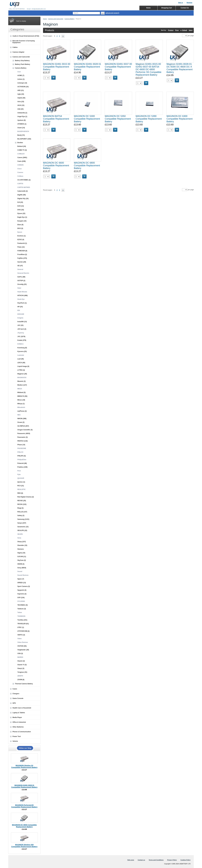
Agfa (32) (21, 94)
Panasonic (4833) (24, 433)
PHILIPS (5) (22, 456)
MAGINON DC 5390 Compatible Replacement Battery (149, 119)
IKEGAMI (21, 314)
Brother (20, 143)
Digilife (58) (22, 195)
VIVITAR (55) (22, 646)
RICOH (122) (22, 504)
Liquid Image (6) (23, 366)
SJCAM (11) (22, 557)
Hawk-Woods (22, 292)
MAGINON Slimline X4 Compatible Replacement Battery (24, 766)
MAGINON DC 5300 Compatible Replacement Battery (87, 119)
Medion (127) (22, 385)
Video (19, 639)
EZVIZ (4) (21, 240)
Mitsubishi (21, 407)
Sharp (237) (22, 542)
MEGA (20, 389)
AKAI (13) (21, 105)
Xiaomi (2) (21, 661)
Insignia (20, 318)
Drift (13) (21, 206)
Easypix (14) (22, 221)
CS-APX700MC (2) (24, 180)
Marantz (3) (21, 381)
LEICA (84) (21, 363)
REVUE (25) (22, 501)
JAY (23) (20, 325)
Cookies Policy (186, 860)
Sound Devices (23, 575)
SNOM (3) (21, 564)
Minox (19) (21, 400)
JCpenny (21, 333)
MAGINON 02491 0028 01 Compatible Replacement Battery (88, 67)
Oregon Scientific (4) (25, 430)
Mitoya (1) (21, 404)
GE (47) (20, 266)
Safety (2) (21, 516)
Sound (20, 571)
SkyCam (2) (22, 560)
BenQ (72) (21, 135)
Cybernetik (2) (23, 191)
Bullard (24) (22, 146)
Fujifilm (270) (22, 258)
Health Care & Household (22, 708)
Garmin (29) (22, 262)
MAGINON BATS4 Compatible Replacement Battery (56, 119)
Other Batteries (18, 727)
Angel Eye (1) (22, 117)
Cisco (20, 169)
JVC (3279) (21, 337)
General (20, 269)
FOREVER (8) (22, 251)
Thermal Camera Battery (24, 684)
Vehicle (15, 741)
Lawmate (21, 355)
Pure (19, 471)
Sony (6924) (22, 568)
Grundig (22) (22, 284)
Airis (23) (21, 102)
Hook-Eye (21, 299)
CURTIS (20, 184)
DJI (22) (20, 202)
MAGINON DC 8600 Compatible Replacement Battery (24, 826)
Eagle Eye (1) (22, 217)
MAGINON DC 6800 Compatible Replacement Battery (87, 165)
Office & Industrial (19, 722)
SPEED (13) (22, 583)
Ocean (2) (21, 422)
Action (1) (21, 79)
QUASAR (21, 478)
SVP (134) (21, 598)
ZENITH (20, 676)
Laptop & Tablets (19, 713)
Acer (19, 72)
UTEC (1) (21, 627)
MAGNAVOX (22, 378)
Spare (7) (21, 579)
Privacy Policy (172, 860)
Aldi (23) (20, 109)
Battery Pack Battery (22, 64)
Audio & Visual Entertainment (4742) (26, 36)
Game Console (18, 698)
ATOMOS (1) (22, 124)
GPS (14, 703)
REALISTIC (21, 489)
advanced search (112, 13)
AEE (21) (21, 90)
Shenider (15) (22, 545)
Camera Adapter (18, 52)
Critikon (20, 176)
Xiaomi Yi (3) (22, 665)
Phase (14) (21, 445)
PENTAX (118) (22, 441)
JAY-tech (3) (22, 329)
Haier (19, 288)
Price (177, 30)
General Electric (23, 273)
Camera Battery (70, 19)
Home (45, 19)
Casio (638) (22, 161)
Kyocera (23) (22, 351)
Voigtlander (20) (23, 650)
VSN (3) (20, 654)
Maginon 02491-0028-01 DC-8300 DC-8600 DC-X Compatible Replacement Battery (179, 68)
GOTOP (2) (21, 281)
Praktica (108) (22, 467)
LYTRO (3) (21, 370)
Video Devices (23, 642)
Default (185, 30)
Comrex (20, 172)
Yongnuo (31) (22, 672)
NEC (19, 415)
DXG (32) (21, 210)
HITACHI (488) (22, 296)
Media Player (17, 717)
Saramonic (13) (23, 527)
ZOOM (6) (21, 680)
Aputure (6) (22, 120)
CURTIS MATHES (24, 187)
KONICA (20, 344)
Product (171, 30)
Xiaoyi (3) (21, 668)
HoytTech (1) (22, 303)
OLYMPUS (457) (23, 426)
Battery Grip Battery (22, 61)
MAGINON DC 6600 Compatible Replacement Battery (56, 165)
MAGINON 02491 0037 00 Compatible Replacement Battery (118, 67)
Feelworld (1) (22, 243)
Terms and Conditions (156, 860)
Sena (19, 538)
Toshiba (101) (22, 620)
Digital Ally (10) (23, 199)
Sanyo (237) (22, 523)
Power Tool (17, 736)
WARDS (20, 657)
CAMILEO (21, 154)
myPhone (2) (22, 411)
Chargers (16, 694)
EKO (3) (20, 228)
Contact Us (185, 8)
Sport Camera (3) (24, 586)
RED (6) (20, 493)
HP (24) (20, 307)
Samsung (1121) (23, 519)
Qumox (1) (21, 482)
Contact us (141, 860)
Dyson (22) (21, 213)
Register (190, 3)
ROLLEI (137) (22, 512)
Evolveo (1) (22, 236)
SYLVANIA (21, 601)
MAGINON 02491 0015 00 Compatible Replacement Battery (57, 67)
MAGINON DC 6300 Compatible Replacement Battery (179, 119)
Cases (15, 689)
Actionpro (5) (22, 83)
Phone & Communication (22, 732)
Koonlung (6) (22, 348)
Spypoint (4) (22, 590)
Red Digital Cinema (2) (26, 497)
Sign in (181, 3)
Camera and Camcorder (56, 19)
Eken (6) (20, 225)
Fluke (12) (21, 247)
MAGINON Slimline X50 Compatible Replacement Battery (24, 846)
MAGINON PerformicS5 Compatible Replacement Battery (24, 806)
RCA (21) (21, 486)
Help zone (131, 860)
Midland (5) (21, 392)
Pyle (19, 475)
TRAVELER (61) (23, 624)
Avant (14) (21, 128)
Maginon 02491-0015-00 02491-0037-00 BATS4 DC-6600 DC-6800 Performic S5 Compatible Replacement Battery (149, 69)
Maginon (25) (22, 374)
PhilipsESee (22, 460)
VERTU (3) (21, 635)
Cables (15, 47)
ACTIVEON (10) (23, 87)
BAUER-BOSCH (23, 131)
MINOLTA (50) (22, 396)
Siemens (21, 549)
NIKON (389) (22, 419)
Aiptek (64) (21, 98)
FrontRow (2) (22, 254)
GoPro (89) (21, 277)
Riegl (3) (20, 508)
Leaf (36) (21, 359)
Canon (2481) (22, 158)
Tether (20, 612)
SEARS (20, 534)
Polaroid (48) (22, 463)
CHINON (20, 165)
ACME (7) (21, 75)
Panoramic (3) (22, 437)
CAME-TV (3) (22, 150)
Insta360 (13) (22, 322)
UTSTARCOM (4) (23, 631)
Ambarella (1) (22, 113)
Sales (191, 30)
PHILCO (20, 452)
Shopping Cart (167, 8)
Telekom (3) (22, 609)
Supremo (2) (22, 594)
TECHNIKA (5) (23, 605)
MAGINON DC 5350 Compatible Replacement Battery (118, 119)
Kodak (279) (22, 340)
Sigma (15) (21, 553)
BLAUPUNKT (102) (24, 139)
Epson (20, 232)
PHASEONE (22, 448)
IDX (19, 310)
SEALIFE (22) (22, 530)
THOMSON (21, 616)
